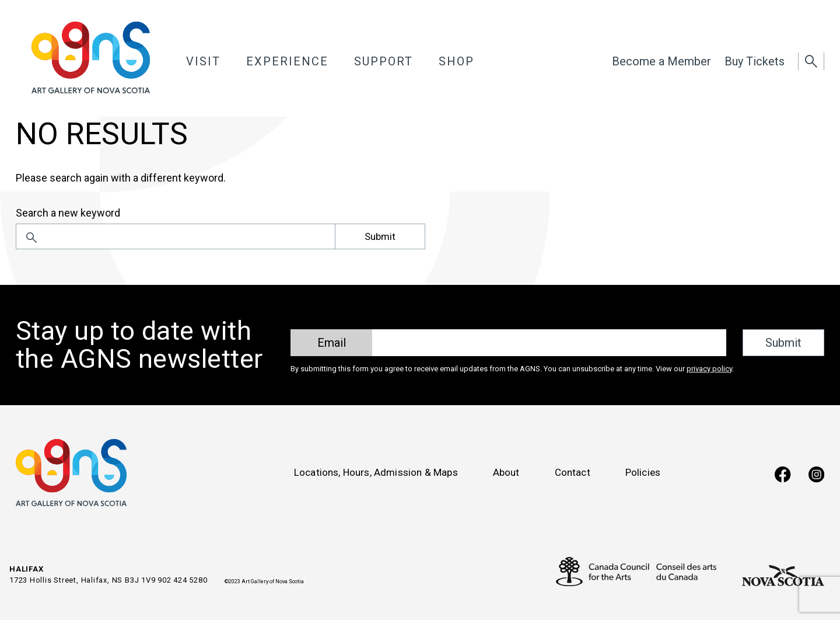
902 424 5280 (182, 580)
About (506, 473)
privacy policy (709, 369)
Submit (380, 236)
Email (332, 343)
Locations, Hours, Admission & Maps (376, 473)
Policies (643, 473)
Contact (573, 473)
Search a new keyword (68, 213)
